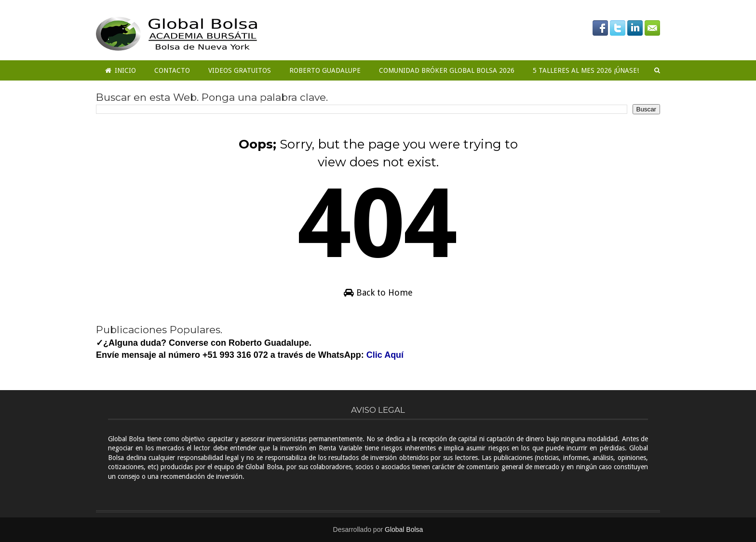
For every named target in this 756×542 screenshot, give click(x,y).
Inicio (121, 70)
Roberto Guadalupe (325, 70)
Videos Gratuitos (240, 70)
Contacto (172, 70)
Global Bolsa (404, 529)
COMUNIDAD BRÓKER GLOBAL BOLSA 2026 (447, 70)
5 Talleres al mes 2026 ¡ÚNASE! (586, 70)
